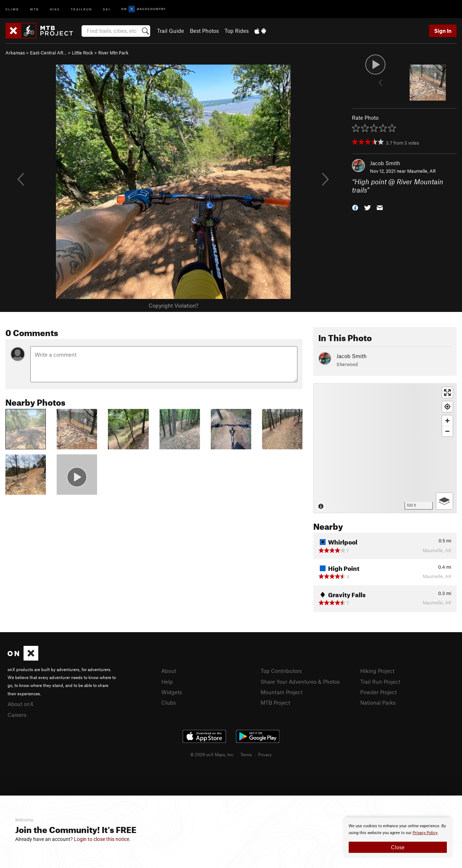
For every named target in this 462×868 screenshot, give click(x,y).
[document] (398, 838)
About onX (21, 704)
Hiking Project (377, 671)
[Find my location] (447, 407)
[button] (355, 207)
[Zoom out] (447, 431)
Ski (107, 9)
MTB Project (275, 702)
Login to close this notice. (102, 839)
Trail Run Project (380, 682)
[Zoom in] (447, 421)
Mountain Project (282, 692)
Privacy (265, 754)
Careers (17, 715)
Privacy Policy (425, 833)
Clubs (169, 702)
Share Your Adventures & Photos (300, 682)
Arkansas (15, 53)
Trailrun (81, 9)
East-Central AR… (48, 53)
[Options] (444, 501)
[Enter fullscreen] (447, 393)
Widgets (172, 692)
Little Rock (82, 53)
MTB (34, 9)
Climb (12, 9)
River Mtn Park (113, 53)
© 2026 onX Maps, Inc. (212, 754)
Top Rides (237, 31)
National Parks (378, 702)
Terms (246, 754)
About (169, 671)
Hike (55, 9)
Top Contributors (281, 671)
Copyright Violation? (173, 305)
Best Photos (204, 31)
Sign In (443, 31)
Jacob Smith (385, 163)
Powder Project (378, 692)
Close (398, 847)
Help (167, 682)
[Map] (385, 448)
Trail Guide (171, 31)
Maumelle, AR (421, 171)
